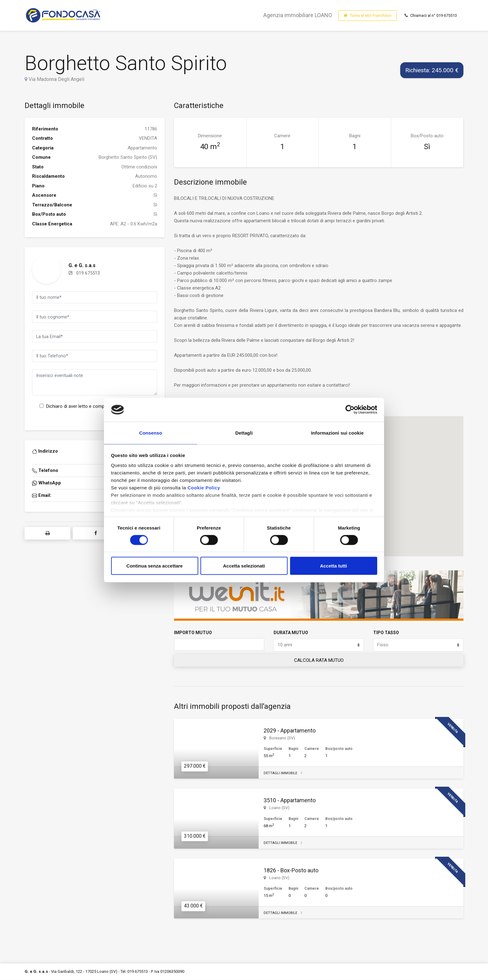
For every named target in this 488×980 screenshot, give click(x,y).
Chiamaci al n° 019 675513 (431, 16)
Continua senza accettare (155, 566)
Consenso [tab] (150, 433)
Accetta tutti (333, 566)
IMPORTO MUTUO (193, 633)
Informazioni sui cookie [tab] (338, 433)
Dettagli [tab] (244, 433)
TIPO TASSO (386, 633)
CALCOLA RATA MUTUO (319, 661)
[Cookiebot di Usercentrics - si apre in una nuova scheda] (350, 409)
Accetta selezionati (244, 566)
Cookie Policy (204, 488)
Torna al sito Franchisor (368, 16)
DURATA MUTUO (291, 633)
